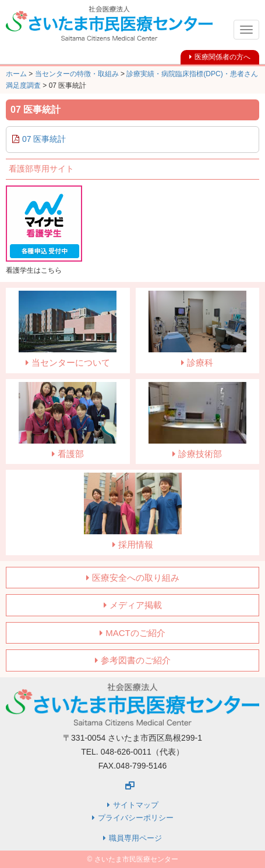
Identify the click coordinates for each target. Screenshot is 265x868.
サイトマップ (136, 805)
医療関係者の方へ (222, 57)
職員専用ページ (135, 838)
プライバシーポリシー (136, 818)
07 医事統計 (44, 139)
